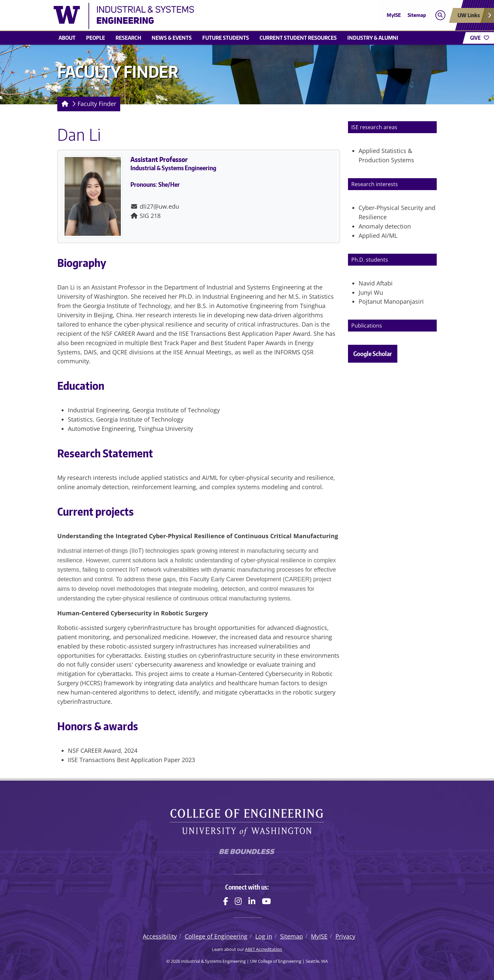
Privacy (345, 936)
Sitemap (417, 15)
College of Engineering (216, 936)
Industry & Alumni (373, 38)
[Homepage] (64, 104)
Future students (226, 38)
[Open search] (440, 15)
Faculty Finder (97, 104)
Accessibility (160, 936)
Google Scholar (373, 354)
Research (128, 38)
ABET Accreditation (264, 949)
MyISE (394, 15)
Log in (264, 936)
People (96, 38)
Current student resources (298, 38)
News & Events (172, 38)
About (67, 38)
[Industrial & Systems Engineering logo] (199, 16)
